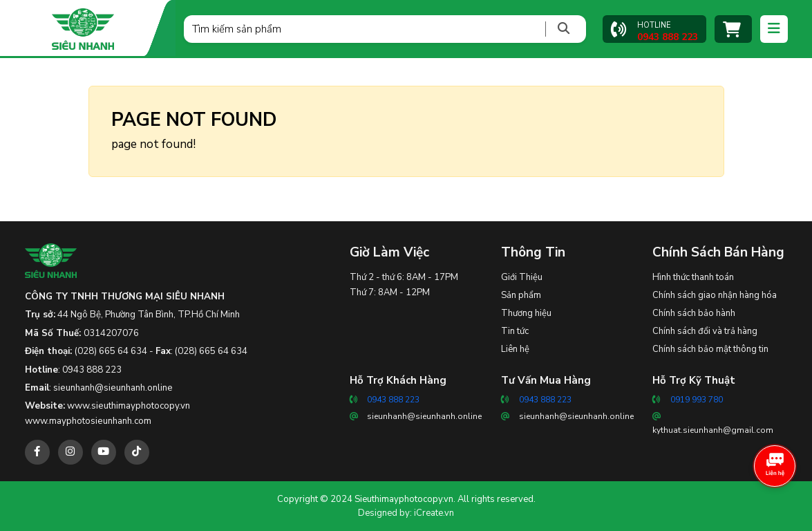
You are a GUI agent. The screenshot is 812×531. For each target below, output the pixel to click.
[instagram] (70, 452)
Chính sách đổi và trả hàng (705, 331)
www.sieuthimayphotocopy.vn (129, 406)
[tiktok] (137, 452)
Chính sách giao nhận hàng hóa (715, 295)
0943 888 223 (92, 370)
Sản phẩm (521, 295)
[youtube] (104, 452)
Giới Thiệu (522, 277)
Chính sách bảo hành (694, 313)
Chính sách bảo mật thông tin (710, 349)
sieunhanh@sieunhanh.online (113, 388)
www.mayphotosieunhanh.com (88, 421)
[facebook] (37, 452)
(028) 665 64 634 (111, 351)
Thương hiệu (526, 313)
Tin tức (515, 331)
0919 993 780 (697, 400)
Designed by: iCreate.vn (406, 513)
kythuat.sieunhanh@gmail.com (713, 430)
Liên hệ (515, 349)
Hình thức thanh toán (693, 277)
